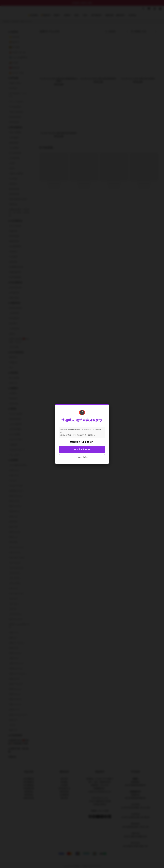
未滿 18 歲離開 (82, 457)
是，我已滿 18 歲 (82, 449)
